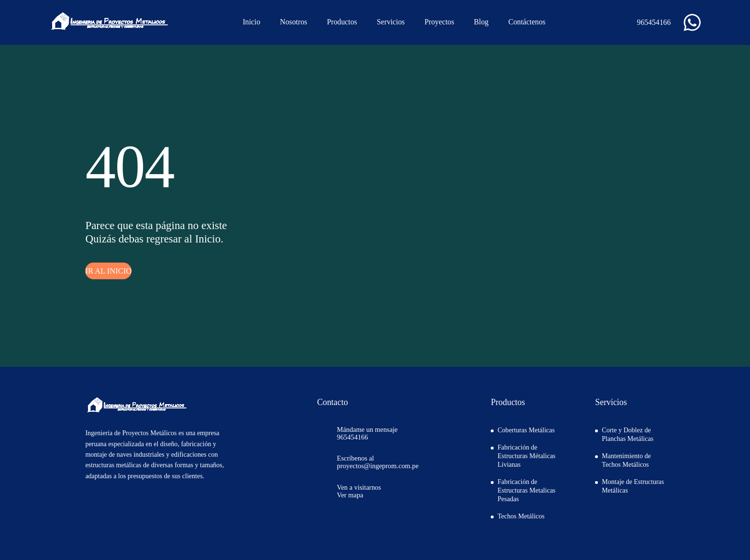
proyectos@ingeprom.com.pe (378, 466)
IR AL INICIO (108, 271)
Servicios (391, 22)
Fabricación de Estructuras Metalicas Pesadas (526, 490)
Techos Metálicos (521, 516)
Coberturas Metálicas (526, 430)
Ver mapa (350, 495)
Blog (481, 22)
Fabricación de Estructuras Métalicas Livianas (526, 456)
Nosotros (293, 22)
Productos (342, 22)
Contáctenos (527, 22)
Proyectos (439, 22)
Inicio (251, 22)
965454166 (648, 22)
